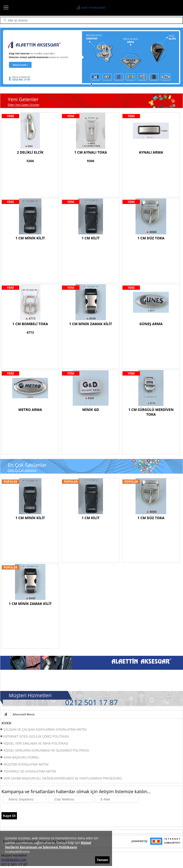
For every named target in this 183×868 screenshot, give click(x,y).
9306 (91, 161)
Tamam (102, 860)
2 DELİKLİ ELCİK (30, 152)
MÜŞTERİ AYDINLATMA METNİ (26, 764)
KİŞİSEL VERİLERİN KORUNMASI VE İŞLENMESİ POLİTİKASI (46, 750)
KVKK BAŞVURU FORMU (21, 757)
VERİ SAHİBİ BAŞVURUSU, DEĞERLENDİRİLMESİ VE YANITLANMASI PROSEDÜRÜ (63, 778)
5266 (30, 161)
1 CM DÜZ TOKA (151, 238)
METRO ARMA (30, 410)
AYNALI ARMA (151, 152)
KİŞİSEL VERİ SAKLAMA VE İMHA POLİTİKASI (36, 743)
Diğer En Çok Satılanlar (22, 470)
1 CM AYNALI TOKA (91, 152)
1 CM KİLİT (91, 238)
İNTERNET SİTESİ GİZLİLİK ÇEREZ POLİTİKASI (36, 736)
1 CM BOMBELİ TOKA (30, 324)
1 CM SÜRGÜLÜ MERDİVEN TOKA (151, 412)
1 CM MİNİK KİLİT (30, 238)
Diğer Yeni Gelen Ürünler (24, 105)
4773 (30, 332)
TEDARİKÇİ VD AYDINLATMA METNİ (30, 771)
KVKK (6, 723)
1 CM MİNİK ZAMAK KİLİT (91, 324)
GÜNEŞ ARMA (151, 324)
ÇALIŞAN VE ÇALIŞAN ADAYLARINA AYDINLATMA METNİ (45, 729)
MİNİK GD (91, 410)
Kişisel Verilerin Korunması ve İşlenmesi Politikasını (48, 845)
